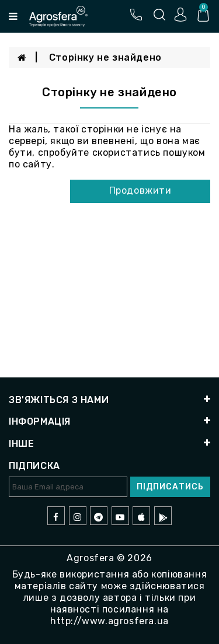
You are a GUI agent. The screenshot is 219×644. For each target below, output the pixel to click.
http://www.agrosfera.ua (109, 621)
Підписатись (170, 487)
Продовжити (140, 190)
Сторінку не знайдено (105, 57)
